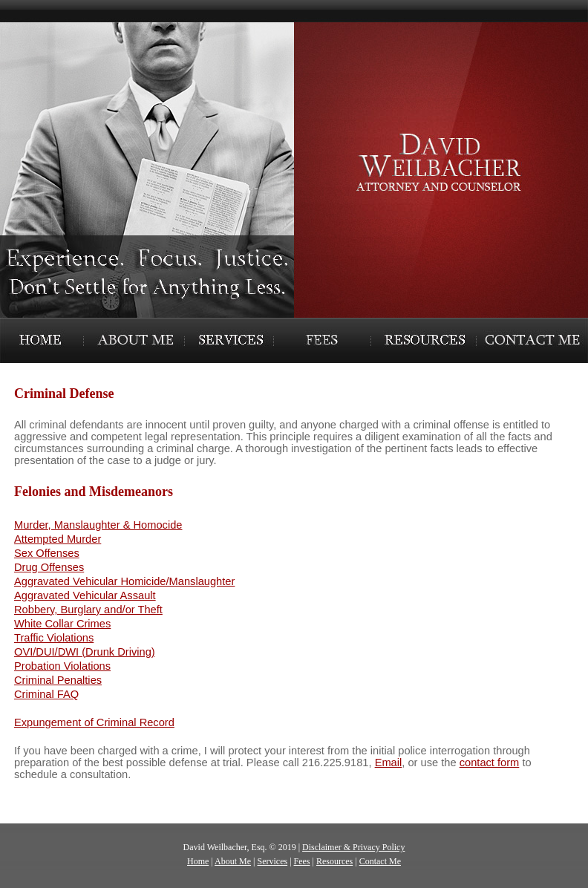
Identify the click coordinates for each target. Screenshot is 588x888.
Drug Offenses (49, 567)
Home (198, 861)
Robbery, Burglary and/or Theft (88, 610)
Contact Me (380, 861)
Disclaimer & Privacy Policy (353, 847)
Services (272, 861)
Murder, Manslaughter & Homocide (98, 525)
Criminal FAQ (46, 694)
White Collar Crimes (62, 624)
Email (389, 763)
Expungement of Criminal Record (94, 722)
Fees (302, 861)
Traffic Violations (54, 638)
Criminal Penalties (58, 680)
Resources (334, 861)
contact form (490, 763)
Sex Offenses (47, 553)
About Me (233, 861)
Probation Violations (62, 666)
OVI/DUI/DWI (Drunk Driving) (85, 652)
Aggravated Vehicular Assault (85, 595)
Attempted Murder (58, 539)
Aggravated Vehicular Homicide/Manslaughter (124, 581)
